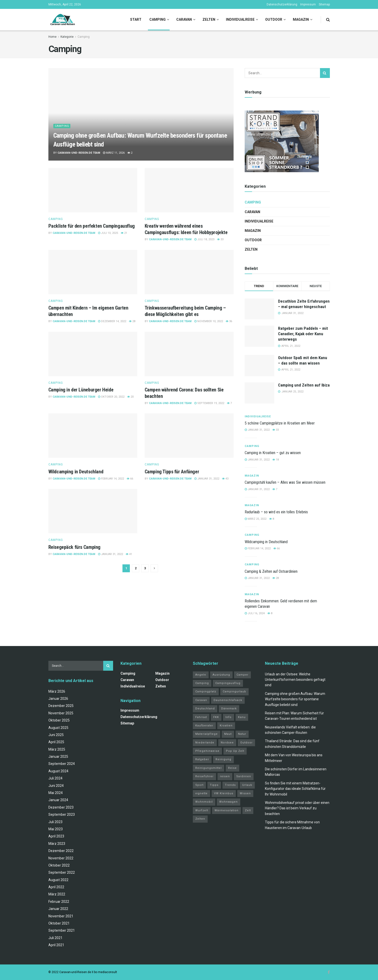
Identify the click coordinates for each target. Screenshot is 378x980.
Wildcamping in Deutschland (76, 472)
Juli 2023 (55, 822)
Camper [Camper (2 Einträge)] (242, 675)
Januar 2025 (58, 757)
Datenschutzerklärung (282, 4)
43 (225, 479)
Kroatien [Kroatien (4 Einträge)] (226, 726)
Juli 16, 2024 (255, 613)
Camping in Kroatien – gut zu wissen (273, 453)
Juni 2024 (56, 786)
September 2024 (62, 764)
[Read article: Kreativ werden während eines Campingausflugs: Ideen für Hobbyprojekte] (189, 190)
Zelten (209, 19)
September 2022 (62, 872)
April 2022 (56, 887)
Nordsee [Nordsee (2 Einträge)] (227, 743)
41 (129, 554)
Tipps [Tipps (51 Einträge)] (214, 785)
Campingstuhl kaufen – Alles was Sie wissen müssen (285, 482)
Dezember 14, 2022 (112, 321)
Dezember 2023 (61, 807)
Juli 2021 (55, 938)
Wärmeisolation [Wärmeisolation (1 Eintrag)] (227, 810)
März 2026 (57, 691)
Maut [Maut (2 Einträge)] (228, 734)
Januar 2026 (58, 699)
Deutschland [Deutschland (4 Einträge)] (205, 709)
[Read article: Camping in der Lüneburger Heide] (93, 354)
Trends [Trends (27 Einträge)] (230, 785)
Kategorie (67, 37)
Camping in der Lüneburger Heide (81, 390)
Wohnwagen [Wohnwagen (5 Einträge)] (229, 802)
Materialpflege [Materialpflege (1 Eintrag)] (207, 734)
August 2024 (58, 771)
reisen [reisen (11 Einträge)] (225, 776)
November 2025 (61, 713)
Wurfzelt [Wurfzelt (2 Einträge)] (202, 810)
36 (229, 321)
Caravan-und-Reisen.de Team (79, 153)
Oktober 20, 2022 (111, 397)
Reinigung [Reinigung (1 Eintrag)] (223, 759)
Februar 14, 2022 (111, 479)
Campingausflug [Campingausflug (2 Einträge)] (228, 683)
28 (132, 321)
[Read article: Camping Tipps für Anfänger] (189, 436)
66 (130, 479)
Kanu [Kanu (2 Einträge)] (242, 717)
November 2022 (61, 858)
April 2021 (56, 945)
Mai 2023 (56, 829)
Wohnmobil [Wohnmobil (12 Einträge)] (204, 802)
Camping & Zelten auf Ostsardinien (271, 571)
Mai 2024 (56, 793)
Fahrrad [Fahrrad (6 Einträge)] (201, 717)
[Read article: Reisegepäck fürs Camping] (93, 511)
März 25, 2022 (256, 519)
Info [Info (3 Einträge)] (229, 717)
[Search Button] (328, 20)
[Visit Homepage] (63, 20)
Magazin (301, 19)
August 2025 (58, 728)
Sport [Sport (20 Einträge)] (199, 785)
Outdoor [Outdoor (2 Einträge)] (246, 743)
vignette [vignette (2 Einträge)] (201, 793)
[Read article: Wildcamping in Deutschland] (93, 436)
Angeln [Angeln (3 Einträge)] (201, 675)
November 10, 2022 (209, 321)
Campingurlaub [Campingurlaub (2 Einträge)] (234, 692)
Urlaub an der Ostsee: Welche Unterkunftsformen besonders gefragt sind (295, 680)
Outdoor (274, 19)
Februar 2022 (59, 902)
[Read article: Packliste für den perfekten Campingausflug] (93, 190)
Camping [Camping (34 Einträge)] (202, 683)
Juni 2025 (56, 735)
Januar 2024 (58, 800)
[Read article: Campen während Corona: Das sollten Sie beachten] (189, 354)
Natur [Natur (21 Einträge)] (242, 734)
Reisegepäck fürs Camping (74, 547)
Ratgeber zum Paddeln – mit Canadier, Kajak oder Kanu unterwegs (303, 334)
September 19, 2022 (209, 403)
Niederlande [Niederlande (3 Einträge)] (205, 743)
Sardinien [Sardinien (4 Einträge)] (244, 776)
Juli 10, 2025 (108, 233)
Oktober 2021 (59, 923)
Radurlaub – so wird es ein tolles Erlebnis (276, 512)
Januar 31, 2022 (207, 479)
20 (130, 397)
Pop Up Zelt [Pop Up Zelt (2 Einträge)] (235, 751)
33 (220, 239)
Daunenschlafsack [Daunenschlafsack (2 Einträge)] (228, 700)
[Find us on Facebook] (329, 972)
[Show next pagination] (154, 568)
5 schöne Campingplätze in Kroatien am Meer (280, 423)
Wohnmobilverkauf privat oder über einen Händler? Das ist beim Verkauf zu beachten (297, 808)
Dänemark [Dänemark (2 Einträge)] (229, 709)
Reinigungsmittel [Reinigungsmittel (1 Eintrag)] (209, 768)
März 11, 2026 (114, 153)
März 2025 (57, 749)
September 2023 (62, 814)
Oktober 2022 (59, 865)
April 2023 (56, 836)
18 (276, 460)
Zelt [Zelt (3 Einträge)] (248, 810)
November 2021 (61, 916)
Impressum (308, 4)
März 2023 (57, 844)
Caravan (184, 19)
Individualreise (240, 19)
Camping (158, 19)
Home (52, 37)
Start (136, 19)
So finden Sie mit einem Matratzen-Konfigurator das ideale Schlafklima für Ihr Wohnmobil (295, 789)
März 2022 (57, 894)
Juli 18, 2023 (204, 239)
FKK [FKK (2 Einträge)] (216, 717)
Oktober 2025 (59, 720)
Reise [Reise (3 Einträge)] (232, 768)
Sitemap (324, 4)
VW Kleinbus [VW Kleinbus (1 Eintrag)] (224, 793)
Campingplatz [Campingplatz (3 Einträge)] (206, 692)
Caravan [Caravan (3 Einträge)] (201, 700)
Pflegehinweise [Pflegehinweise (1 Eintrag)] (207, 751)
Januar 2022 (58, 909)
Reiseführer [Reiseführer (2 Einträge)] (204, 776)
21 (124, 233)
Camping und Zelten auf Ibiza (304, 385)
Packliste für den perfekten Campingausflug (92, 226)
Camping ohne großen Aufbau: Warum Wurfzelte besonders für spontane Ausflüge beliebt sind (295, 699)
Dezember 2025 (61, 706)
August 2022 (58, 880)
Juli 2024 (55, 778)
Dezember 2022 (61, 851)
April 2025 (56, 742)
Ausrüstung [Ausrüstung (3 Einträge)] (221, 675)
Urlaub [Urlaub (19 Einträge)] (247, 785)
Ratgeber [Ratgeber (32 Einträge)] (202, 759)
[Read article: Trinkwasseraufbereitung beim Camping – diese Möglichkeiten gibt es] (189, 272)
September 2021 (62, 930)
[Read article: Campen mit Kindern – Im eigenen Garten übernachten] (93, 272)
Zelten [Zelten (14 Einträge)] (200, 819)
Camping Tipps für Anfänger (172, 472)
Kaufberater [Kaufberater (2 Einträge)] (204, 726)
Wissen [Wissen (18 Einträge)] (245, 793)
